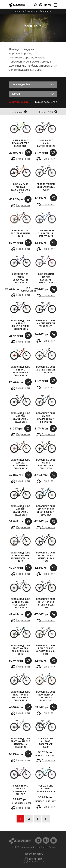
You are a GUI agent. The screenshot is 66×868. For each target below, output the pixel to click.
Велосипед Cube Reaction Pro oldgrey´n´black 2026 (46, 650)
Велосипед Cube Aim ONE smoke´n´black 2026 (46, 323)
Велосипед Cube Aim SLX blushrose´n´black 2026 (20, 464)
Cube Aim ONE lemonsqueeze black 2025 (20, 143)
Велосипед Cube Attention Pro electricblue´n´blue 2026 (46, 511)
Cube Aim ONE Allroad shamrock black (46, 789)
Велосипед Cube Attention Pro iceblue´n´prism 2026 (20, 557)
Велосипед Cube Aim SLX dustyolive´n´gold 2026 (46, 464)
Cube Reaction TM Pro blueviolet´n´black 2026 (20, 278)
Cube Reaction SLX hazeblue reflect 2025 (46, 233)
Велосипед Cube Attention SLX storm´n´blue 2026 (46, 603)
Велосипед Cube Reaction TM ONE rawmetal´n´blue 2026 (20, 743)
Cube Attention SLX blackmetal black (46, 187)
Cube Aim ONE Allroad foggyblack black (46, 743)
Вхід (41, 5)
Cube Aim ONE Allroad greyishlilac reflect (20, 790)
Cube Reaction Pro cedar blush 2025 (20, 233)
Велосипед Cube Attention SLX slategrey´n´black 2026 (20, 603)
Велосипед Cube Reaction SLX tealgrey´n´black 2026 (46, 696)
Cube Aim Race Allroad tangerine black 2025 (20, 188)
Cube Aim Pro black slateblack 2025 (46, 143)
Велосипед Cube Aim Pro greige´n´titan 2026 (46, 370)
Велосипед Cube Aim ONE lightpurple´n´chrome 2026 (20, 325)
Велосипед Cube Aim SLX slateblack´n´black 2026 (20, 511)
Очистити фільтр (19, 102)
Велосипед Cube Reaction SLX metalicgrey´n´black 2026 (20, 696)
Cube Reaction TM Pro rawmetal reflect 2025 (46, 278)
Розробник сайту (33, 854)
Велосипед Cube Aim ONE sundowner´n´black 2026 (20, 371)
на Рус (48, 5)
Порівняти (23, 159)
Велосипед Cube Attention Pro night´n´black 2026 (46, 557)
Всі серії (16, 94)
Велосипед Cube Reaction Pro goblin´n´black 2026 (20, 650)
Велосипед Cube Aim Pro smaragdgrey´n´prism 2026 (46, 418)
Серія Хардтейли (21, 85)
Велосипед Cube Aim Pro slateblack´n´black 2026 (20, 418)
